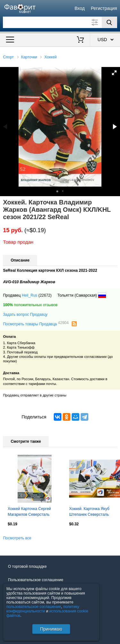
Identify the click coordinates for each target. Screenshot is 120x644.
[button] (114, 73)
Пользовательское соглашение (36, 580)
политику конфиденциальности (43, 609)
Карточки (29, 57)
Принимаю (51, 629)
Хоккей (51, 57)
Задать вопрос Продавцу (25, 315)
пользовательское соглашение (34, 607)
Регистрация (104, 8)
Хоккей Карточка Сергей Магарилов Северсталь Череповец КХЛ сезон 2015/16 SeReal (29, 512)
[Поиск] (109, 22)
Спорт (8, 57)
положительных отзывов (30, 305)
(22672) (45, 295)
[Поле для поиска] (60, 22)
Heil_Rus (30, 295)
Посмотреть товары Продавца (36, 324)
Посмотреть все (17, 538)
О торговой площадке (27, 566)
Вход (80, 8)
